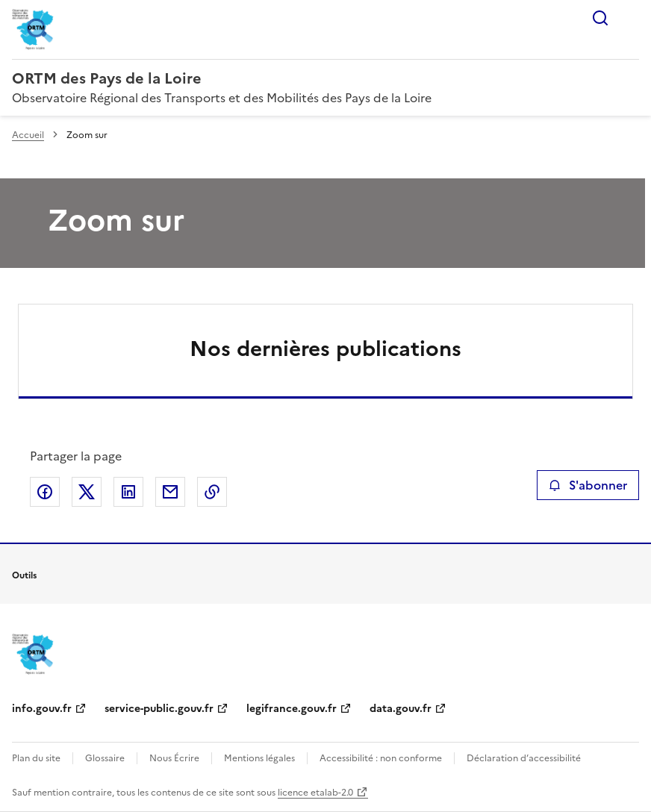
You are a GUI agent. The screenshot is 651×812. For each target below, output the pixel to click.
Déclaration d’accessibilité (524, 758)
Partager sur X (87, 492)
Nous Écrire (174, 758)
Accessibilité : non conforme (381, 758)
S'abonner (588, 485)
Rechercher (600, 18)
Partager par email (170, 492)
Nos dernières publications (325, 349)
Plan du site (36, 758)
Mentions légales (259, 758)
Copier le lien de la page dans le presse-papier (212, 492)
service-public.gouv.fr (159, 709)
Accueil (28, 135)
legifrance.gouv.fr (292, 709)
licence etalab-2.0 (315, 793)
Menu (630, 18)
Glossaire (105, 758)
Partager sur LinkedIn (128, 492)
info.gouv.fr (42, 709)
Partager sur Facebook (45, 492)
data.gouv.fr (401, 709)
